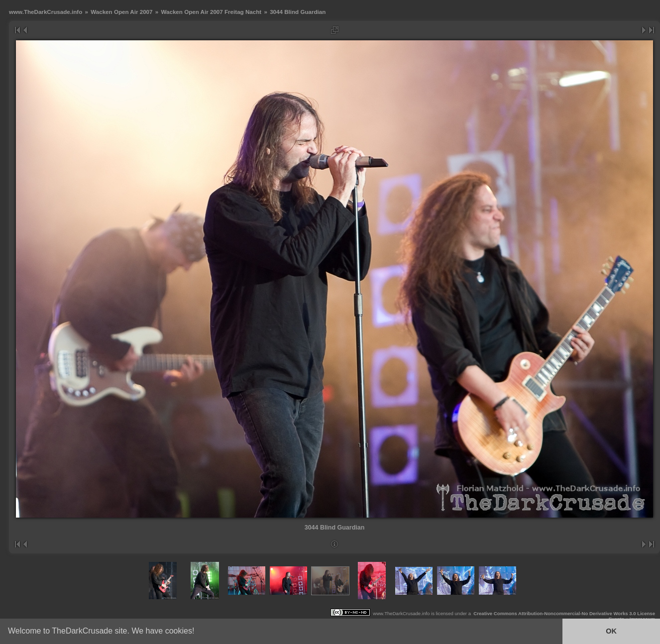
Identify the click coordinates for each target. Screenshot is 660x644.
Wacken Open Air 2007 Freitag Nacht (211, 12)
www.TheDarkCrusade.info (46, 12)
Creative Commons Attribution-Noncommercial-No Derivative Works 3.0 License (564, 613)
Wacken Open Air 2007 (121, 12)
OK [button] (611, 631)
